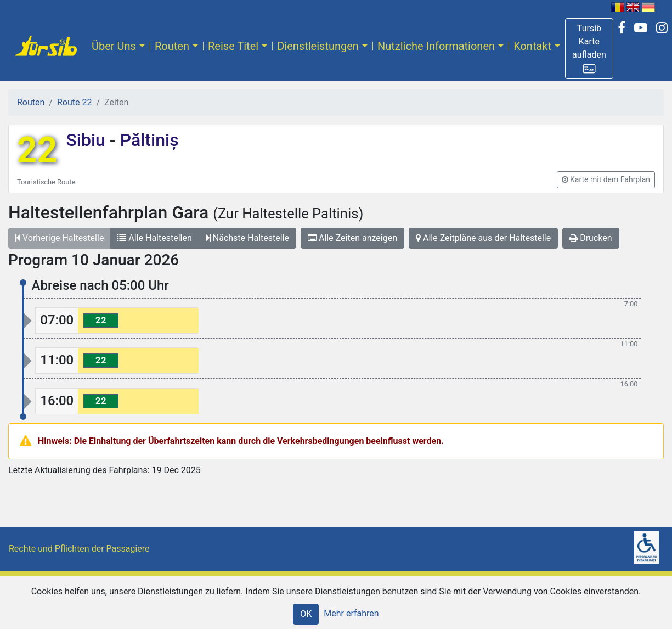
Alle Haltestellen (154, 238)
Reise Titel (233, 46)
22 (37, 150)
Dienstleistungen (318, 46)
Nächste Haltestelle (247, 238)
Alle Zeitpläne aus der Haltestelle (483, 238)
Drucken (591, 238)
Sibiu (87, 140)
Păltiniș (147, 140)
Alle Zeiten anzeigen (352, 238)
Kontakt (532, 46)
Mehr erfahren (351, 613)
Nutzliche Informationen (436, 46)
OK (306, 614)
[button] (589, 49)
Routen (172, 46)
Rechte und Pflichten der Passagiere (79, 549)
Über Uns (114, 46)
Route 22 (74, 102)
